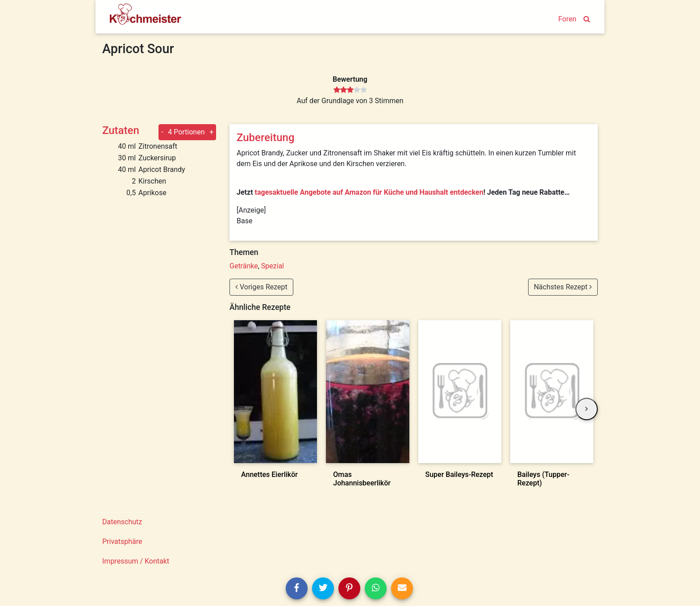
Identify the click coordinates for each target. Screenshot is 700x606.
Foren (567, 19)
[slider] (350, 90)
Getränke (244, 266)
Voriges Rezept (261, 287)
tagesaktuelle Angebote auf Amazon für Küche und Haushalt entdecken (369, 192)
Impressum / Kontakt (136, 561)
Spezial (273, 266)
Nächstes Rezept (563, 287)
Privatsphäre (122, 541)
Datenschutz (122, 522)
